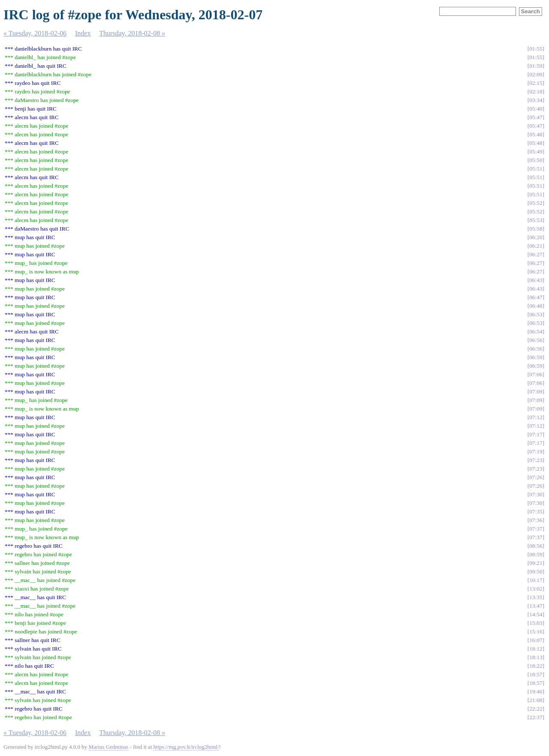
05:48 (536, 134)
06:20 (536, 237)
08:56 (536, 546)
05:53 (536, 220)
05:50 (536, 160)
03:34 (536, 100)
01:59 (536, 66)
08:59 (536, 554)
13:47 (536, 606)
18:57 (536, 674)
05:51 (536, 169)
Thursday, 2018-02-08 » (132, 33)
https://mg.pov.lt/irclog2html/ (186, 747)
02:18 (536, 91)
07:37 (536, 529)
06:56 (536, 340)
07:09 (536, 391)
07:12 (536, 417)
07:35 (536, 511)
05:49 (536, 151)
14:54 (536, 614)
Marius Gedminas (109, 747)
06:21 (536, 246)
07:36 (536, 520)
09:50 (536, 571)
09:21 (536, 563)
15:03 (536, 623)
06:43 (536, 280)
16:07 (536, 640)
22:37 (536, 717)
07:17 (536, 434)
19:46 (536, 691)
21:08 (536, 700)
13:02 (536, 589)
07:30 (536, 494)
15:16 (536, 631)
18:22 (536, 666)
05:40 (536, 109)
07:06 (536, 374)
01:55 (536, 49)
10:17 (536, 580)
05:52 (536, 203)
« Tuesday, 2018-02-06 (35, 33)
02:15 (536, 83)
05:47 (536, 117)
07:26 (536, 477)
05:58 (536, 229)
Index (83, 33)
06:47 (536, 297)
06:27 (536, 254)
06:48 (536, 306)
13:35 (536, 597)
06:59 (536, 357)
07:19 (536, 451)
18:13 (536, 657)
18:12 (536, 649)
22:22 (536, 709)
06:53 (536, 314)
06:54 (536, 331)
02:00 (536, 74)
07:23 (536, 460)
